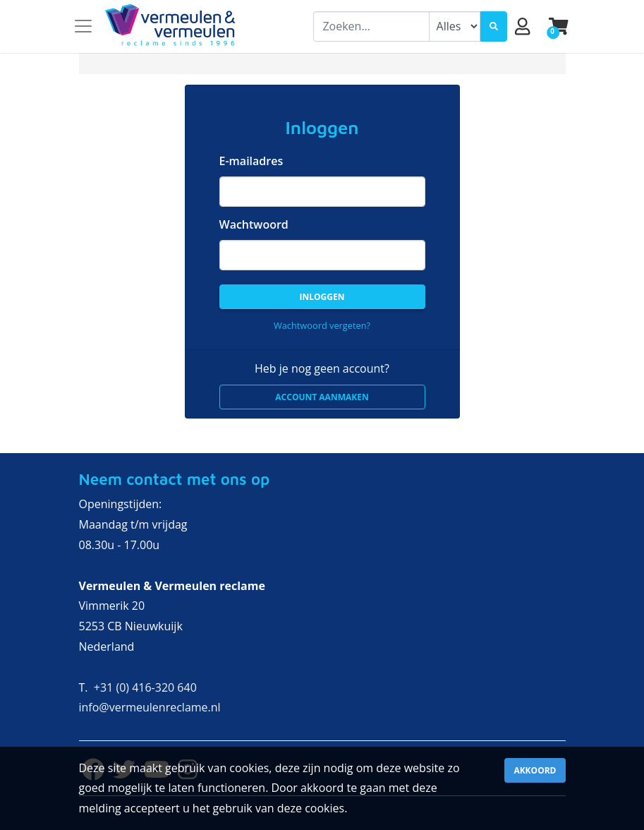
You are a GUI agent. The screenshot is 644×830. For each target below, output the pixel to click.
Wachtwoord (254, 224)
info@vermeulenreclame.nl (150, 707)
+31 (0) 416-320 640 (145, 687)
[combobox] (371, 26)
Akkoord (535, 770)
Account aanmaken (322, 397)
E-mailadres (251, 161)
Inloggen (322, 297)
